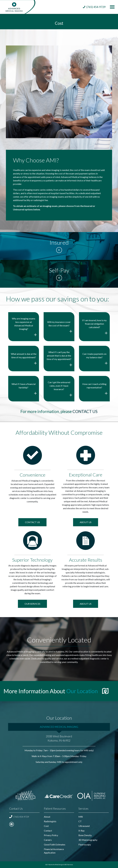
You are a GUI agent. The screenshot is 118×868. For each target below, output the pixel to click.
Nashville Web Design (56, 865)
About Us (86, 522)
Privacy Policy (51, 835)
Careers (48, 840)
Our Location (83, 691)
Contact (48, 831)
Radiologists (50, 821)
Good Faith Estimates (55, 844)
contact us (85, 411)
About (47, 817)
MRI (81, 817)
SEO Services (69, 865)
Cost (46, 826)
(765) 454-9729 (19, 817)
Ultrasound (84, 826)
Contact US (32, 522)
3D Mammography (88, 840)
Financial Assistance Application (54, 851)
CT (80, 821)
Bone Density (85, 835)
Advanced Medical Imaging (59, 726)
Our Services (32, 604)
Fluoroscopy (85, 844)
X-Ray (81, 831)
